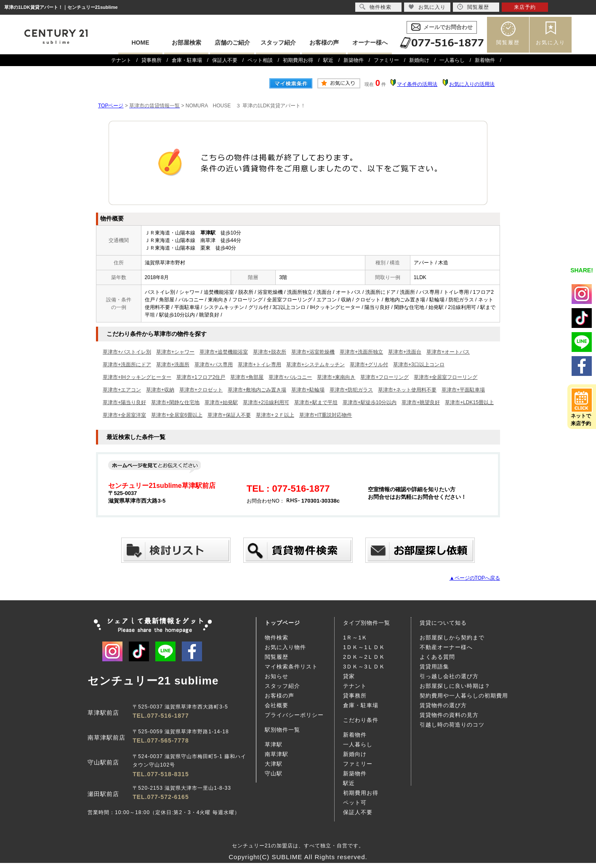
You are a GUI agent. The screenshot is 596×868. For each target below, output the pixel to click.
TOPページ (111, 106)
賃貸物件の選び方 (443, 705)
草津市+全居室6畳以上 (177, 415)
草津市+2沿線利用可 (266, 402)
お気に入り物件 (285, 647)
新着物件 (485, 60)
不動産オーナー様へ (446, 647)
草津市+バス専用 (214, 365)
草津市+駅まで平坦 (316, 402)
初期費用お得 (298, 60)
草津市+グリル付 (369, 365)
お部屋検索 (186, 43)
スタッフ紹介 (278, 43)
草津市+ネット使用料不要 (407, 390)
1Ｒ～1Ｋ (355, 638)
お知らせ (277, 676)
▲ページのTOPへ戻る (475, 578)
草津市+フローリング (384, 377)
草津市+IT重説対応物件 (326, 415)
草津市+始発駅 (221, 402)
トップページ (282, 623)
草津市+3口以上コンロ (419, 365)
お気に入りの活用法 (472, 84)
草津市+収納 (160, 390)
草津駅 (274, 744)
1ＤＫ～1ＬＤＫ (364, 647)
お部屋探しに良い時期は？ (455, 686)
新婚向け (419, 60)
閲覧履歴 (508, 43)
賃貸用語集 (434, 667)
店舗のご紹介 (232, 43)
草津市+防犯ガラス (351, 390)
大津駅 (274, 764)
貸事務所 (152, 60)
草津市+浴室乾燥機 (313, 352)
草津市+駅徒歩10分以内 (370, 402)
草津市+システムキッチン (315, 365)
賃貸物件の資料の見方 (449, 715)
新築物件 (354, 60)
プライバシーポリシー (294, 715)
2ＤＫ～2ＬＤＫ (364, 657)
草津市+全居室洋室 (124, 415)
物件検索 (277, 638)
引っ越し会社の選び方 (449, 676)
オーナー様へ (370, 43)
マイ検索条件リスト (291, 667)
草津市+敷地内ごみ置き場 (257, 390)
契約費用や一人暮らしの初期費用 (464, 696)
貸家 (349, 676)
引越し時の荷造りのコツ (452, 725)
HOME (141, 43)
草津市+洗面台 (405, 352)
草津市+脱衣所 (270, 352)
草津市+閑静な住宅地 (175, 402)
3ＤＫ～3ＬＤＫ (364, 667)
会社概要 (277, 705)
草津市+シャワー (175, 352)
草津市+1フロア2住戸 (201, 377)
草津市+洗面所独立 (361, 352)
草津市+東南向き (336, 377)
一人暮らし (452, 60)
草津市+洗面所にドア (127, 365)
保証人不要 (225, 60)
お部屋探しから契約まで (452, 638)
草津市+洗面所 (173, 365)
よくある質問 (437, 657)
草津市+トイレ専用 (259, 365)
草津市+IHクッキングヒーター (137, 377)
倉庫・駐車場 (187, 60)
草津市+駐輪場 (308, 390)
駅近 (328, 60)
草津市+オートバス (448, 352)
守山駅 (274, 773)
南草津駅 (277, 754)
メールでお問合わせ (448, 27)
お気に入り (551, 43)
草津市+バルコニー (290, 377)
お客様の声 (324, 43)
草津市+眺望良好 (421, 402)
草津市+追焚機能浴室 (224, 352)
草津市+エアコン (122, 390)
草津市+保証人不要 (229, 415)
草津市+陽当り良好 (124, 402)
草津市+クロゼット (201, 390)
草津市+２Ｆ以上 (275, 415)
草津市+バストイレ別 (127, 352)
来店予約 (525, 7)
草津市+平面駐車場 (463, 390)
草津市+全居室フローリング (446, 377)
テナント (121, 60)
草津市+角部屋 (247, 377)
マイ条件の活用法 (417, 84)
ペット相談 (260, 60)
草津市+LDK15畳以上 (469, 402)
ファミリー (386, 60)
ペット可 (355, 803)
